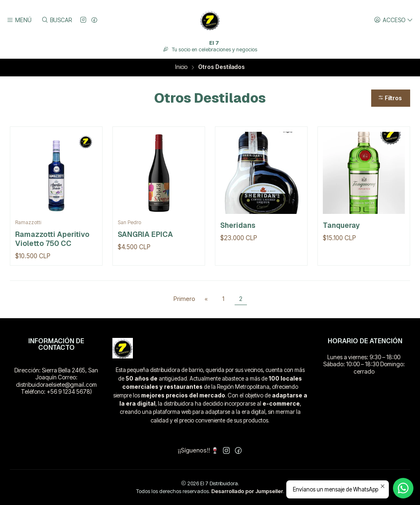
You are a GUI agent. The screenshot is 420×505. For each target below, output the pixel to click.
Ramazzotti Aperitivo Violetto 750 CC (52, 239)
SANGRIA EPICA (145, 234)
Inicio (181, 67)
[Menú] (19, 20)
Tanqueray (341, 225)
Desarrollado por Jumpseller (247, 491)
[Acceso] (394, 20)
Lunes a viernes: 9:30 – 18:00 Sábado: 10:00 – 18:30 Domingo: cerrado (364, 364)
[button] (391, 98)
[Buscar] (56, 20)
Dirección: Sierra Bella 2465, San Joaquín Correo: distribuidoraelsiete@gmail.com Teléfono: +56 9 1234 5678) (56, 381)
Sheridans (238, 225)
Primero (184, 299)
